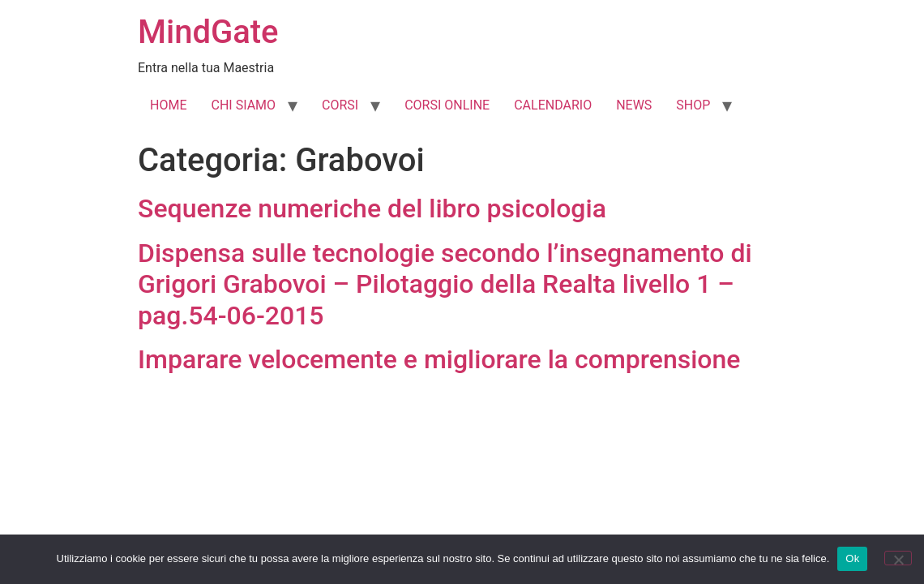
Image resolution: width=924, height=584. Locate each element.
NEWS (634, 105)
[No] (898, 558)
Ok (852, 558)
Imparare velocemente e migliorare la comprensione (439, 359)
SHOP (693, 105)
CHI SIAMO (243, 105)
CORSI (340, 105)
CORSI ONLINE (447, 105)
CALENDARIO (553, 105)
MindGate (208, 32)
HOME (168, 105)
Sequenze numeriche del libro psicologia (372, 208)
